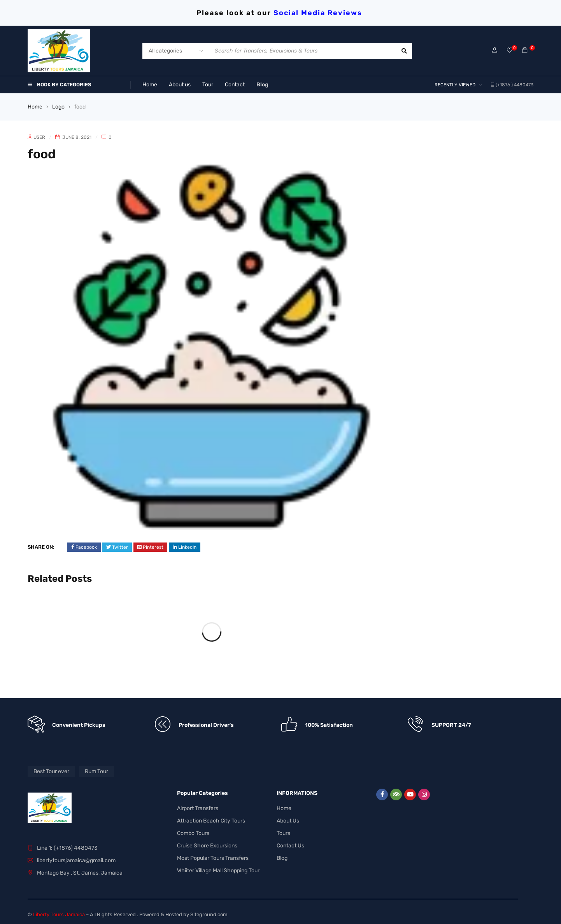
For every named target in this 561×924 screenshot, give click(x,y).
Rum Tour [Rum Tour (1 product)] (96, 769)
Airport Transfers (198, 806)
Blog (282, 856)
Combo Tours (193, 831)
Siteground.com (209, 912)
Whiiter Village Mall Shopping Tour (218, 868)
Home (35, 107)
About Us (288, 818)
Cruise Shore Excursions (207, 843)
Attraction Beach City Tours (211, 818)
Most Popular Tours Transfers (213, 856)
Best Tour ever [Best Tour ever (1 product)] (51, 769)
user (39, 137)
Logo (58, 107)
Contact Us (290, 843)
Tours (283, 831)
